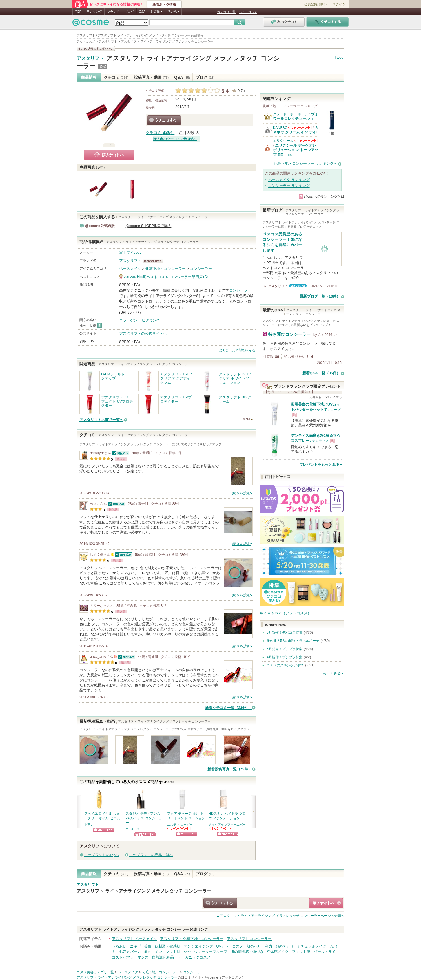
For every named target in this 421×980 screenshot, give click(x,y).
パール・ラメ (325, 952)
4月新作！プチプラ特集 (284, 657)
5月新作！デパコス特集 (284, 633)
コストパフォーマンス (130, 957)
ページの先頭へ (282, 916)
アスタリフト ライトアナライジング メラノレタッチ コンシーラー (144, 891)
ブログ (129, 12)
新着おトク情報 (164, 5)
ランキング (94, 12)
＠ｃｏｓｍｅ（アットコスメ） (285, 613)
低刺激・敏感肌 (168, 946)
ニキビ (135, 946)
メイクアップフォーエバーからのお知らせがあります (221, 828)
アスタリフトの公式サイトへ (143, 333)
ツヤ (187, 952)
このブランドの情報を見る (96, 49)
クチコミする (164, 120)
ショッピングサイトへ (104, 830)
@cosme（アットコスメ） (225, 977)
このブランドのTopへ (102, 855)
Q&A (142, 12)
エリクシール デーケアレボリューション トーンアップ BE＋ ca (296, 150)
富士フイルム (130, 253)
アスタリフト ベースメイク (134, 939)
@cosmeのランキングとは (324, 197)
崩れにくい (153, 952)
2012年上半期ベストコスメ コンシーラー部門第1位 (166, 277)
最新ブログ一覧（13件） (320, 296)
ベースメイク (130, 269)
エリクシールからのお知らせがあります (306, 141)
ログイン (339, 4)
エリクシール (283, 141)
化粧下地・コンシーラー (166, 269)
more (246, 419)
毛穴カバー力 (130, 952)
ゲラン (89, 825)
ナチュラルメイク (312, 946)
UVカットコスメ (230, 946)
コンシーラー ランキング (289, 186)
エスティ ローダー (180, 825)
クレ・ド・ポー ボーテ (290, 114)
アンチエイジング (198, 946)
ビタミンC (150, 320)
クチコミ (116, 77)
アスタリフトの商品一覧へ (101, 420)
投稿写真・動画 (151, 77)
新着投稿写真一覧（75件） (230, 769)
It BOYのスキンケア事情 (285, 665)
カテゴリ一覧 (226, 12)
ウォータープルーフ (211, 952)
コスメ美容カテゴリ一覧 (95, 972)
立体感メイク (278, 952)
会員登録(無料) (315, 4)
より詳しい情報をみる (237, 350)
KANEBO (280, 128)
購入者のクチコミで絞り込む (175, 139)
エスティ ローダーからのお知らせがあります (179, 828)
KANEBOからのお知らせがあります (300, 128)
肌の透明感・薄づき (247, 952)
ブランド (113, 12)
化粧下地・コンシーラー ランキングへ (306, 163)
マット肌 (173, 952)
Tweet (339, 57)
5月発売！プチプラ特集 (284, 649)
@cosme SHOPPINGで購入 (149, 226)
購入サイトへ (109, 155)
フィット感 (301, 952)
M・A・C (132, 829)
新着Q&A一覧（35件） (321, 373)
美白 (148, 946)
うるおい (119, 946)
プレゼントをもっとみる (319, 465)
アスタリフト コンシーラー (249, 939)
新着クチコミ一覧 (228, 708)
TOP (78, 12)
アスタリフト (90, 58)
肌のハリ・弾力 (259, 946)
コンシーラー (201, 269)
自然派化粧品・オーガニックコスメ (181, 957)
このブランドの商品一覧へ (151, 855)
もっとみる (332, 673)
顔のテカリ (284, 946)
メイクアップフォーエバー (227, 825)
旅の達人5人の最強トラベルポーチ (293, 641)
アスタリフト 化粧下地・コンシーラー (192, 939)
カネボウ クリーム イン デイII (296, 130)
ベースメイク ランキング (289, 180)
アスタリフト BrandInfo (155, 261)
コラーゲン (128, 320)
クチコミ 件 (160, 133)
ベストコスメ (248, 12)
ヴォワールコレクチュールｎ (296, 116)
